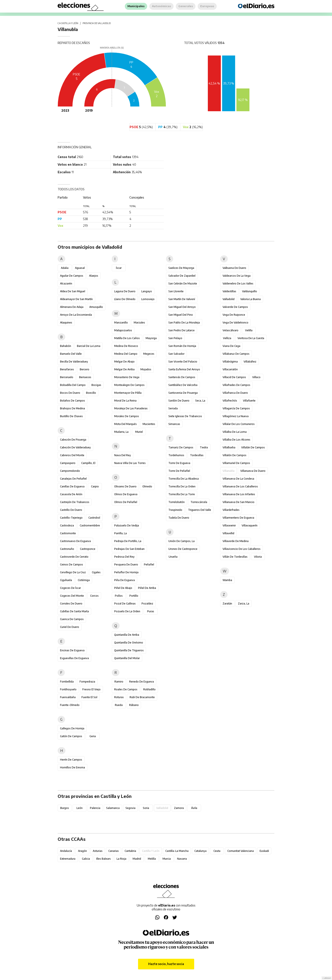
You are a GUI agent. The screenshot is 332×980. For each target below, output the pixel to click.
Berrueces (85, 377)
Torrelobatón (177, 502)
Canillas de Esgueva (72, 486)
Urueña (173, 557)
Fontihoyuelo (68, 689)
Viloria (258, 557)
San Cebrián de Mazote (183, 283)
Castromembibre (90, 525)
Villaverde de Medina (236, 541)
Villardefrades (231, 510)
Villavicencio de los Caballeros (242, 549)
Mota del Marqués (125, 424)
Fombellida (67, 682)
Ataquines (66, 323)
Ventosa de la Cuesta (251, 338)
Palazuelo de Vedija (127, 525)
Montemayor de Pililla (128, 393)
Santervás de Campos (182, 377)
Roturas (119, 697)
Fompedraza (87, 682)
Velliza (227, 338)
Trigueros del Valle (200, 510)
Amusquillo (96, 307)
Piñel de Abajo (123, 588)
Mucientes (149, 424)
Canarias (114, 851)
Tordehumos (176, 455)
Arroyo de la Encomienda (76, 315)
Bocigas (96, 385)
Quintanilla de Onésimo (129, 643)
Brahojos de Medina (72, 408)
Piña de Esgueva (124, 580)
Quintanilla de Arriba (127, 635)
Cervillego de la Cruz (73, 572)
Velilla (249, 330)
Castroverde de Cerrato (74, 557)
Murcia (167, 859)
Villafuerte (249, 401)
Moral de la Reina (125, 401)
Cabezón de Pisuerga (73, 440)
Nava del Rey (123, 455)
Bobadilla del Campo (73, 385)
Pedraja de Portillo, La (128, 541)
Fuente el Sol (89, 697)
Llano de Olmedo (125, 299)
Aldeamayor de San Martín (76, 299)
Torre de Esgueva (179, 463)
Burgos (65, 808)
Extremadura (68, 859)
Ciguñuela (66, 580)
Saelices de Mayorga (181, 268)
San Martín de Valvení (182, 299)
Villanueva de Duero (253, 471)
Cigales (96, 572)
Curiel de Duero (70, 627)
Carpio (95, 486)
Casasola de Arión (71, 494)
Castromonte (68, 533)
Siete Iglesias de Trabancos (185, 416)
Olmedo (147, 486)
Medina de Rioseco (126, 346)
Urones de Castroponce (183, 549)
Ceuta (217, 851)
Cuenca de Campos (72, 619)
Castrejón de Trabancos (75, 502)
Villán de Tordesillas (235, 557)
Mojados (146, 369)
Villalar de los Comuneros (239, 424)
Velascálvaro (230, 330)
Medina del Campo (126, 354)
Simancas (174, 424)
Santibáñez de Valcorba (183, 385)
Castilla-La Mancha (177, 851)
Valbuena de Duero (234, 268)
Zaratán (227, 604)
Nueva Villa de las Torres (130, 463)
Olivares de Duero (125, 486)
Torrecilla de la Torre (182, 494)
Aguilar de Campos (72, 276)
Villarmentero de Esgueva (238, 518)
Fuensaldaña (68, 697)
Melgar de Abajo (124, 362)
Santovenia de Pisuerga (183, 393)
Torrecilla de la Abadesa (184, 479)
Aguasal (80, 268)
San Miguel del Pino (181, 315)
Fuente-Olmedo (70, 705)
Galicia (86, 859)
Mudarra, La (121, 432)
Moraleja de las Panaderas (131, 408)
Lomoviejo (148, 299)
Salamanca (113, 808)
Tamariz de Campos (181, 447)
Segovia (130, 808)
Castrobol (94, 518)
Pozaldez (147, 604)
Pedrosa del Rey (124, 557)
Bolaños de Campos (72, 401)
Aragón (82, 851)
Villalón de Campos (234, 455)
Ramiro (119, 682)
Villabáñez (250, 362)
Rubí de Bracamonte (142, 697)
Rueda (119, 705)
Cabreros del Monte (72, 455)
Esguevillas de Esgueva (74, 658)
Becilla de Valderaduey (74, 362)
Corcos (94, 596)
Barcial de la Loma (89, 346)
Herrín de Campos (71, 760)
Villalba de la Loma (235, 432)
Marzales (139, 323)
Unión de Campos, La (181, 541)
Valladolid (229, 299)
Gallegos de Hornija (72, 728)
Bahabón (66, 346)
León (80, 808)
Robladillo (149, 689)
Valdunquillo (250, 291)
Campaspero (68, 463)
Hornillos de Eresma (72, 767)
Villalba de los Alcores (236, 440)
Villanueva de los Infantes (239, 494)
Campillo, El (88, 463)
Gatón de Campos (71, 736)
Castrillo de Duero (71, 510)
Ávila (194, 808)
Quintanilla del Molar (127, 658)
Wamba (227, 580)
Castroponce (88, 549)
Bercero (85, 369)
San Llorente (176, 291)
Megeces (149, 354)
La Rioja (121, 859)
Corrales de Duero (71, 604)
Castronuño (67, 549)
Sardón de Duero (179, 401)
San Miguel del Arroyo (182, 307)
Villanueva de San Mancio (238, 502)
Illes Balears (103, 859)
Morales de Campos (127, 416)
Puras (151, 611)
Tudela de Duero (179, 518)
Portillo (134, 596)
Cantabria (130, 851)
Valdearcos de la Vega (237, 276)
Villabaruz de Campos (236, 354)
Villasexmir (229, 525)
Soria (146, 808)
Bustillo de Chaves (71, 416)
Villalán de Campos (253, 447)
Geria (93, 736)
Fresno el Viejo (91, 689)
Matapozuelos (123, 330)
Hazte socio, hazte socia (166, 964)
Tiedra (204, 447)
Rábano (134, 705)
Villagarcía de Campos (236, 408)
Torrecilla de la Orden (182, 486)
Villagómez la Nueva (236, 416)
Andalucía (66, 851)
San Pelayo (175, 338)
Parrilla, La (120, 533)
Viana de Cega (231, 346)
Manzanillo (121, 323)
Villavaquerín (250, 525)
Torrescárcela (199, 502)
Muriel (139, 432)
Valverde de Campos (235, 307)
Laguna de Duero (125, 291)
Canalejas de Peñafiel (73, 479)
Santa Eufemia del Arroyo (184, 369)
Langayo (147, 291)
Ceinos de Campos (72, 564)
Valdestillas (229, 291)
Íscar (119, 268)
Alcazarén (66, 283)
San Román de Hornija (182, 346)
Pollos (119, 596)
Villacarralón (230, 369)
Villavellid (228, 533)
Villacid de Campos (234, 377)
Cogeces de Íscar (70, 588)
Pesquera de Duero (126, 564)
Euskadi (264, 851)
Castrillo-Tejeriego (71, 518)
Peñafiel (149, 564)
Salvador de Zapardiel (182, 276)
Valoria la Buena (251, 299)
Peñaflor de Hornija (126, 572)
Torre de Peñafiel (179, 471)
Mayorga (151, 338)
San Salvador (176, 354)
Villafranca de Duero (235, 393)
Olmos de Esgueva (126, 494)
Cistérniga (84, 580)
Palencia (95, 808)
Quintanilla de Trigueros (129, 650)
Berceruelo (67, 377)
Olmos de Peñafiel (126, 502)
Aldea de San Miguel (73, 291)
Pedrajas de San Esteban (129, 549)
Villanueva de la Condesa (238, 479)
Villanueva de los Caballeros (240, 486)
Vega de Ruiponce (234, 315)
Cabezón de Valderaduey (75, 447)
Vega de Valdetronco (235, 323)
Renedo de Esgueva (142, 682)
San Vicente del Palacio (183, 362)
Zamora (179, 808)
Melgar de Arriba (124, 369)
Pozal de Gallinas (125, 604)
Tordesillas (197, 455)
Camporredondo (70, 471)
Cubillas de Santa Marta (74, 611)
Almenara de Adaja (72, 307)
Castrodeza (67, 525)
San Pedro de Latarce (181, 330)
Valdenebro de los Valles (238, 283)
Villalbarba (229, 447)
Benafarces (67, 369)
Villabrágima (230, 362)
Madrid (137, 859)
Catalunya (200, 851)
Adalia (65, 268)
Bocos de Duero (70, 393)
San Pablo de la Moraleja (184, 323)
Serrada (173, 408)
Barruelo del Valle (71, 354)
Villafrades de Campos (236, 385)
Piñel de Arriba (147, 588)
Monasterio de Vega (127, 377)
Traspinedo (175, 510)
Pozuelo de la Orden (127, 611)
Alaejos (94, 276)
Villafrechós (230, 401)
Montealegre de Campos (129, 385)
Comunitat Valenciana (241, 851)
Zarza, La (244, 604)
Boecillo (91, 393)
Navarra (182, 859)
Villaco (256, 377)
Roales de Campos (126, 689)
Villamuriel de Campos (236, 463)
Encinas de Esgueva (72, 650)
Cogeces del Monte (72, 596)
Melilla (152, 859)
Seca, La (200, 401)
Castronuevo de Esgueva (75, 541)
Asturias (98, 851)
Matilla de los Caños (127, 338)
